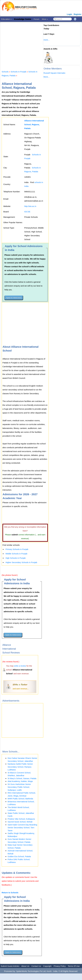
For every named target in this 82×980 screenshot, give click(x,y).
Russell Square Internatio (54, 73)
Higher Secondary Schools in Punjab (21, 562)
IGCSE (27, 212)
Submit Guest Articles (10, 966)
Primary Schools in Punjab (17, 549)
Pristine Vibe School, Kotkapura (21, 819)
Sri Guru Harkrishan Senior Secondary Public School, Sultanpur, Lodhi (19, 787)
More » (45, 19)
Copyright (47, 966)
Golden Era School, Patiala (19, 856)
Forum (36, 19)
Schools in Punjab (18, 72)
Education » (6, 19)
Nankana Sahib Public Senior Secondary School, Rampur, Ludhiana (20, 767)
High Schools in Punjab (16, 558)
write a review (20, 666)
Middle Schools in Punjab (16, 554)
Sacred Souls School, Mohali (20, 822)
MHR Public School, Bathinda (20, 799)
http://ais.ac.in (30, 206)
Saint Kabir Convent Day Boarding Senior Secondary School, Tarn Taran (22, 828)
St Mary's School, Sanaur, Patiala (22, 778)
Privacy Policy (60, 966)
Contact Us (36, 966)
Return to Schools (10, 893)
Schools (5, 72)
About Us (25, 966)
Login (70, 14)
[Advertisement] (41, 44)
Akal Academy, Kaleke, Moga (20, 781)
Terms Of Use (74, 966)
